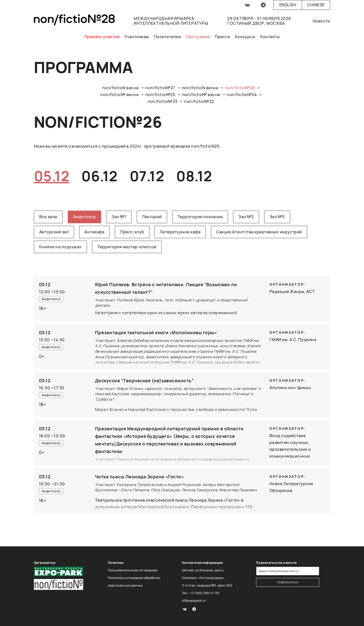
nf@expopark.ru (194, 601)
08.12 (194, 176)
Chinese (316, 5)
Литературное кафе (180, 232)
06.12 (99, 176)
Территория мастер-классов (127, 247)
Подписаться (288, 582)
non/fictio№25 (160, 95)
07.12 (147, 176)
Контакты (270, 37)
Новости (321, 21)
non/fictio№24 (242, 95)
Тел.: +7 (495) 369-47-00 (201, 593)
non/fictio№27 (160, 88)
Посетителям (167, 37)
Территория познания (200, 217)
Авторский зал (54, 232)
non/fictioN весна (121, 88)
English (288, 5)
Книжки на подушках (60, 247)
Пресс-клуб (132, 232)
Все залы (48, 217)
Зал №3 (277, 217)
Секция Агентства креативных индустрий (259, 232)
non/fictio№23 (163, 101)
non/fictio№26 (240, 88)
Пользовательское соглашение (133, 570)
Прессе (222, 37)
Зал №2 (246, 217)
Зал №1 (119, 217)
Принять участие (102, 37)
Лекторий (152, 217)
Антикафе (94, 232)
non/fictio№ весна (119, 95)
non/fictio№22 (199, 101)
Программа (198, 37)
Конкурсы (245, 37)
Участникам (137, 37)
